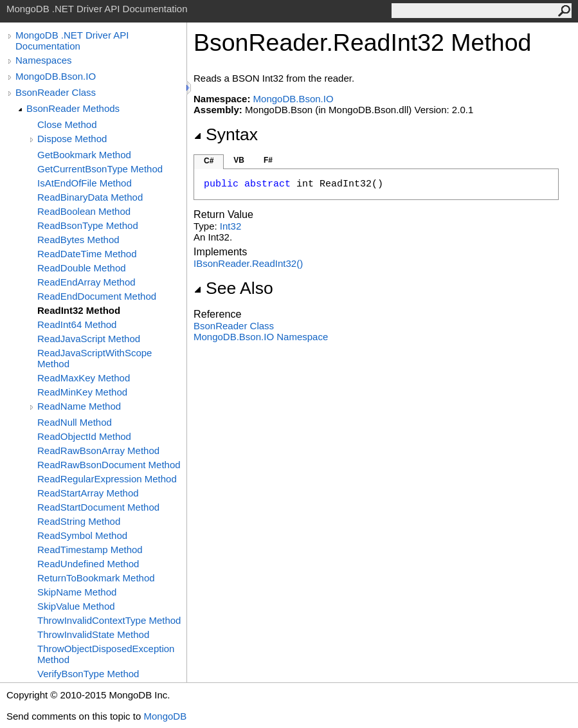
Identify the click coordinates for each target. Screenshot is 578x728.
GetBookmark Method (84, 155)
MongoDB (165, 716)
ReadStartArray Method (88, 493)
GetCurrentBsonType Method (100, 169)
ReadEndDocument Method (97, 296)
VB (239, 160)
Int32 (230, 226)
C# (209, 161)
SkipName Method (77, 592)
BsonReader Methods (73, 108)
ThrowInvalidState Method (93, 634)
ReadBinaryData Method (90, 197)
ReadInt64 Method (77, 324)
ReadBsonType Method (88, 225)
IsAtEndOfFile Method (85, 183)
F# (268, 160)
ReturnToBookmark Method (96, 578)
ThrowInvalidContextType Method (109, 620)
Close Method (67, 124)
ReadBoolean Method (84, 211)
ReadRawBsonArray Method (98, 450)
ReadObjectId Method (84, 436)
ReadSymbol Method (82, 535)
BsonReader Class (56, 92)
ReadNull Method (75, 422)
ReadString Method (79, 521)
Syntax (226, 134)
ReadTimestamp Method (90, 550)
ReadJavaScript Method (89, 339)
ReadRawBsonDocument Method (109, 465)
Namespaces (44, 60)
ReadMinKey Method (82, 392)
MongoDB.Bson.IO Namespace (261, 337)
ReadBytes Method (78, 240)
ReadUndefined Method (88, 564)
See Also (233, 288)
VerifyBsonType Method (88, 674)
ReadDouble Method (82, 268)
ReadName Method (79, 406)
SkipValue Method (76, 606)
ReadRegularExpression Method (107, 479)
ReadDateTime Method (87, 254)
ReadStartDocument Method (98, 507)
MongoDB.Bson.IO (56, 76)
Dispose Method (72, 139)
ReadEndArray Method (86, 282)
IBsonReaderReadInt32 (248, 263)
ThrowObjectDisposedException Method (106, 654)
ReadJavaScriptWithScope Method (95, 358)
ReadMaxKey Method (84, 378)
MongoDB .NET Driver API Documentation (72, 41)
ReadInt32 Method (79, 310)
